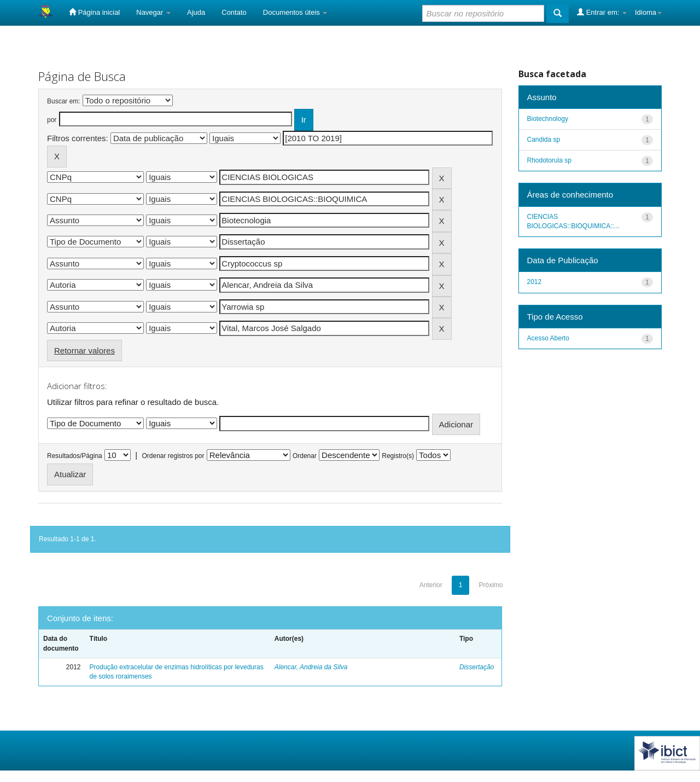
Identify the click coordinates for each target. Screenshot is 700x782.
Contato (234, 12)
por (52, 120)
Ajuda (196, 12)
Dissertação (477, 667)
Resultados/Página (75, 456)
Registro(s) (398, 456)
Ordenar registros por (173, 456)
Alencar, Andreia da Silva (311, 667)
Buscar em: (64, 101)
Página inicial (94, 12)
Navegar (153, 12)
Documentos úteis (295, 12)
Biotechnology (548, 119)
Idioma (648, 12)
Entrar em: (602, 12)
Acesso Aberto (548, 338)
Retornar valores (84, 351)
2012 (535, 282)
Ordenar (305, 456)
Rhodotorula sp (549, 160)
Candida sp (544, 140)
